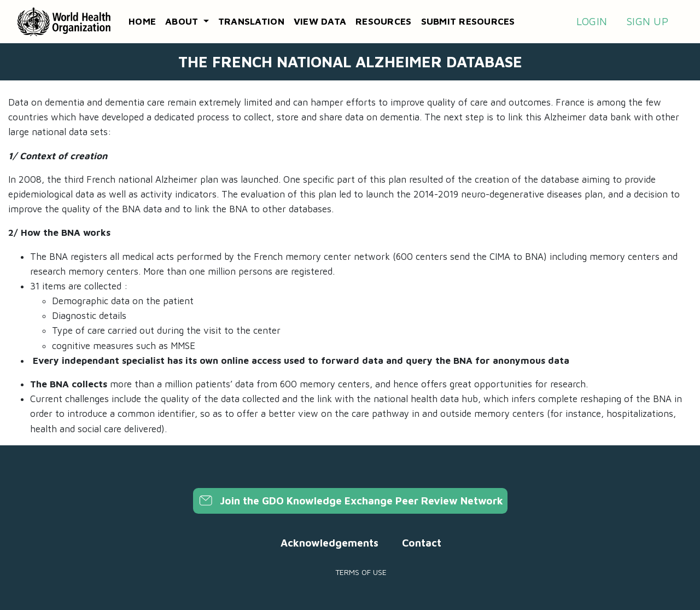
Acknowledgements (329, 543)
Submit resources (468, 21)
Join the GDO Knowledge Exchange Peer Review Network (350, 501)
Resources (383, 21)
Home (142, 21)
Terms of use (361, 572)
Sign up (647, 21)
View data (320, 21)
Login (592, 21)
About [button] (183, 21)
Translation (251, 21)
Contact (422, 543)
